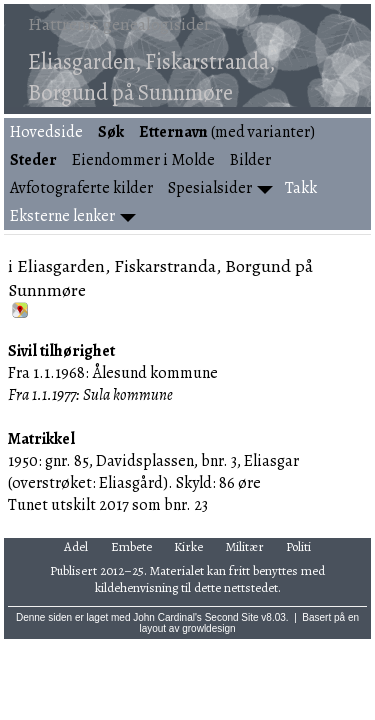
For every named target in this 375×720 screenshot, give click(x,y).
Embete (131, 546)
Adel (76, 546)
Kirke (188, 546)
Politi (298, 546)
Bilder (250, 160)
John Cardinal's (167, 617)
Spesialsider (210, 188)
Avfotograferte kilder (81, 188)
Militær (245, 546)
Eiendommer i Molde (143, 160)
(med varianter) (227, 132)
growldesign (208, 628)
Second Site (232, 617)
